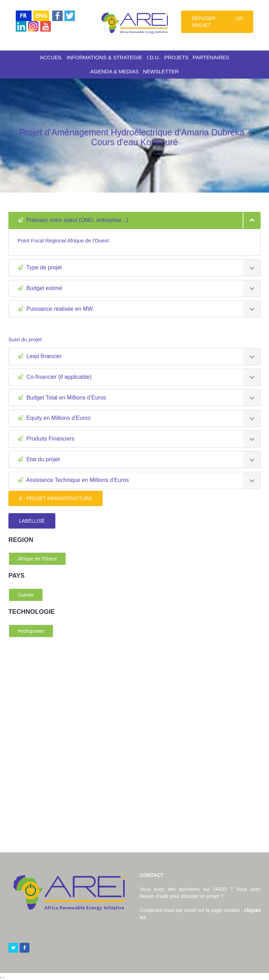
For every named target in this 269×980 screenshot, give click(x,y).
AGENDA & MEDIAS (115, 71)
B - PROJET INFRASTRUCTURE (56, 498)
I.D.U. (153, 57)
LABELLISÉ (32, 521)
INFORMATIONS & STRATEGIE (104, 57)
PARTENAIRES (211, 57)
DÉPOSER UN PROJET (217, 22)
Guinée (26, 595)
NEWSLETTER (161, 71)
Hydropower (31, 631)
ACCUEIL (51, 57)
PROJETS (176, 57)
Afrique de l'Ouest (37, 559)
